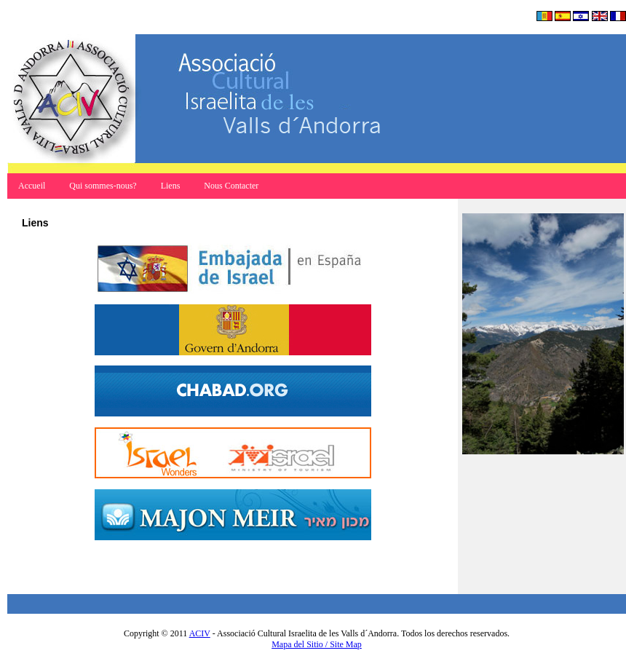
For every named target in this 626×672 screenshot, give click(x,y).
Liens (171, 186)
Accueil (33, 186)
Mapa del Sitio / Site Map (317, 644)
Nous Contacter (231, 186)
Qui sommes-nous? (104, 186)
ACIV (200, 633)
